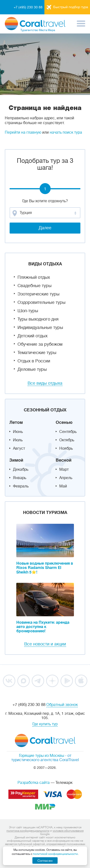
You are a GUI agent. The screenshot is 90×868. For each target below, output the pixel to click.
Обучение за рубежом (40, 344)
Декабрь (21, 469)
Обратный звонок (62, 705)
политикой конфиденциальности (55, 854)
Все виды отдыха (45, 383)
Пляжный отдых (34, 277)
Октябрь (67, 440)
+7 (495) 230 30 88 (28, 7)
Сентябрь (68, 432)
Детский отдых (33, 336)
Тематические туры (37, 353)
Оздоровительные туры (42, 302)
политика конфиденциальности (28, 831)
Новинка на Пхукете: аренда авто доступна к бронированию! (43, 627)
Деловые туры (32, 369)
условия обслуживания (68, 831)
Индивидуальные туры (40, 328)
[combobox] (45, 213)
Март (64, 469)
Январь (20, 478)
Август (19, 448)
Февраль (21, 486)
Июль (18, 440)
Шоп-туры (28, 311)
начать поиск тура (66, 132)
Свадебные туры (35, 286)
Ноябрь (66, 448)
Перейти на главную (23, 132)
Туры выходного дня (38, 319)
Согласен (45, 861)
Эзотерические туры (39, 294)
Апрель (66, 478)
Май (63, 486)
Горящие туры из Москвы (42, 756)
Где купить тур (45, 724)
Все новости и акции (45, 644)
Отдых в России (34, 361)
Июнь (18, 432)
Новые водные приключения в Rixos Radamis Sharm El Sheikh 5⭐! (45, 568)
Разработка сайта (34, 783)
